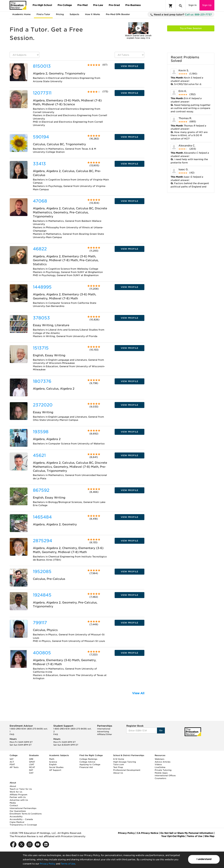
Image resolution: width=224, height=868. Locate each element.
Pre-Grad (114, 5)
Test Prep (118, 767)
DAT (31, 770)
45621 (39, 455)
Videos (158, 764)
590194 (41, 137)
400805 (42, 653)
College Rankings (88, 759)
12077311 (42, 93)
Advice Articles (163, 762)
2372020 (43, 405)
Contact (14, 805)
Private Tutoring (163, 770)
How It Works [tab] (92, 14)
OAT (31, 773)
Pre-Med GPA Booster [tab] (118, 14)
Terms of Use (68, 864)
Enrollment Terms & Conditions (26, 814)
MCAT (32, 767)
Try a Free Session (191, 28)
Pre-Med (82, 5)
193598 (41, 432)
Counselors (160, 778)
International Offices (165, 776)
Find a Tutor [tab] (43, 14)
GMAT (32, 762)
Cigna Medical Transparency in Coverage (23, 824)
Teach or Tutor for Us (21, 789)
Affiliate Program (18, 795)
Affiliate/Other (105, 734)
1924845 (42, 595)
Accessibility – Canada (21, 819)
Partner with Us (18, 797)
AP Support (55, 770)
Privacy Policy (48, 864)
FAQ (12, 734)
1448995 (42, 287)
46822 (40, 249)
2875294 (43, 541)
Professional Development (127, 770)
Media (13, 803)
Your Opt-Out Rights (173, 836)
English (53, 764)
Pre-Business (133, 5)
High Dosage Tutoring (125, 762)
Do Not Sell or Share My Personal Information (187, 833)
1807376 (42, 381)
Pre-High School (42, 5)
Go (161, 730)
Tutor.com (119, 764)
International (104, 729)
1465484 (42, 517)
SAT (12, 759)
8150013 (42, 66)
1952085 (42, 572)
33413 (39, 164)
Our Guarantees (18, 811)
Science (53, 762)
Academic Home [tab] (21, 14)
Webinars (160, 759)
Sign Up (207, 5)
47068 (40, 201)
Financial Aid (86, 767)
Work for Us (16, 792)
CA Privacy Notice (148, 833)
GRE (31, 759)
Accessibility (16, 816)
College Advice (87, 762)
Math (52, 759)
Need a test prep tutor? (181, 15)
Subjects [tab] (74, 14)
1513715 (41, 348)
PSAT (12, 764)
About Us (118, 773)
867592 (41, 490)
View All (138, 693)
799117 (40, 623)
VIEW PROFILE (129, 66)
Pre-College (65, 5)
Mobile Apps (161, 773)
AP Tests (14, 767)
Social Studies (56, 767)
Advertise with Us (19, 800)
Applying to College (90, 764)
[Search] (181, 6)
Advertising (103, 732)
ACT (12, 762)
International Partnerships (23, 808)
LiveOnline (160, 767)
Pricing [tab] (60, 14)
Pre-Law (98, 5)
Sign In (192, 5)
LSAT (32, 764)
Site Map (209, 836)
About (13, 786)
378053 (41, 318)
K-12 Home (119, 759)
